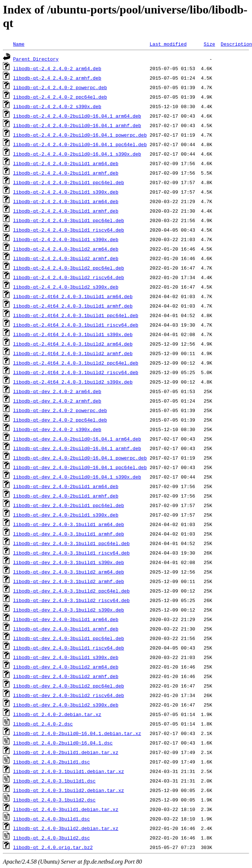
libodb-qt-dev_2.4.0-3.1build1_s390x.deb (69, 562)
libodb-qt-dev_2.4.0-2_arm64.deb (57, 391)
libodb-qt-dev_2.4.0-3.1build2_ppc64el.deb (71, 591)
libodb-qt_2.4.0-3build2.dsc (52, 838)
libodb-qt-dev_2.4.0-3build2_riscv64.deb (69, 695)
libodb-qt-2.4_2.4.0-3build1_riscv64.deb (69, 230)
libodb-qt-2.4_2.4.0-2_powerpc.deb (60, 87)
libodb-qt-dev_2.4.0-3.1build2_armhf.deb (69, 581)
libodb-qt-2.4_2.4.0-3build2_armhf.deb (66, 258)
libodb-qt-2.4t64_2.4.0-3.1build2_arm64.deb (73, 344)
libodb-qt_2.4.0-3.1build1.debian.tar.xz (69, 771)
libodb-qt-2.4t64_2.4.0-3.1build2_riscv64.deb (76, 372)
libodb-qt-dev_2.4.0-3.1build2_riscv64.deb (71, 600)
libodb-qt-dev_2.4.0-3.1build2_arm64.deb (69, 572)
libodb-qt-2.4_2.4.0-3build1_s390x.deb (66, 239)
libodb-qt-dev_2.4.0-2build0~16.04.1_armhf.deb (77, 448)
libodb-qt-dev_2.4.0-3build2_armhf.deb (66, 676)
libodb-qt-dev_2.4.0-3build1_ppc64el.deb (69, 638)
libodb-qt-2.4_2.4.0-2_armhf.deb (57, 78)
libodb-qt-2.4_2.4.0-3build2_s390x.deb (66, 287)
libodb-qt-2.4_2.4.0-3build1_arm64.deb (66, 201)
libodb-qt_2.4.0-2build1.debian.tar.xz (66, 752)
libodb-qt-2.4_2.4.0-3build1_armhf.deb (66, 211)
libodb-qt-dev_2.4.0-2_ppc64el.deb (60, 420)
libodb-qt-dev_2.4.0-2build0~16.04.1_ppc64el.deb (80, 467)
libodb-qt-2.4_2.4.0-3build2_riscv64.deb (69, 277)
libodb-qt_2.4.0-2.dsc (43, 724)
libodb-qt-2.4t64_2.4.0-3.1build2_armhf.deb (73, 353)
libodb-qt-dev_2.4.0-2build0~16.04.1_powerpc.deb (80, 458)
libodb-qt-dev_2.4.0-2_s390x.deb (57, 429)
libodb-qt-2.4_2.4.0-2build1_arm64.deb (66, 163)
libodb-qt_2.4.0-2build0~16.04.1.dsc (63, 743)
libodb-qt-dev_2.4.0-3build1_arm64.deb (66, 619)
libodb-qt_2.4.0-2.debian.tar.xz (57, 714)
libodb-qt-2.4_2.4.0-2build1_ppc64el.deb (69, 182)
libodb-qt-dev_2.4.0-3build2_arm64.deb (66, 667)
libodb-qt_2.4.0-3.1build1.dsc (54, 781)
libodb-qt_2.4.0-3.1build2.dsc (54, 800)
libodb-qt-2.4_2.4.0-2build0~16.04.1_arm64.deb (77, 116)
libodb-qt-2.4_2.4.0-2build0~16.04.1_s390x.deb (77, 154)
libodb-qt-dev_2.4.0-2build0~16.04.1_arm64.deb (77, 439)
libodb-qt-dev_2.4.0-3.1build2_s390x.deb (69, 610)
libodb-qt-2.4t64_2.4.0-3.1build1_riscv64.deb (76, 325)
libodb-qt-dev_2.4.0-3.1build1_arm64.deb (69, 524)
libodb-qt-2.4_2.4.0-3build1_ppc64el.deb (69, 220)
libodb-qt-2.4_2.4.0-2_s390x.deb (57, 106)
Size (209, 44)
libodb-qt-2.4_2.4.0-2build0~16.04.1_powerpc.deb (80, 135)
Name (19, 44)
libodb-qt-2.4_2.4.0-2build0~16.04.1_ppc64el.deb (80, 144)
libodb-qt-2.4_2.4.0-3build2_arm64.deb (66, 249)
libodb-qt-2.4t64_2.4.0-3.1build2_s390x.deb (73, 382)
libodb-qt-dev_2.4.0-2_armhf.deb (57, 401)
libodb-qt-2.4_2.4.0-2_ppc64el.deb (60, 97)
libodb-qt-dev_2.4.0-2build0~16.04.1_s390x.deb (77, 477)
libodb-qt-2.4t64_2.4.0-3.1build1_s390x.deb (73, 334)
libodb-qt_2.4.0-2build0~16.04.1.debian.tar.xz (77, 733)
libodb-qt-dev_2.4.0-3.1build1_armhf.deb (69, 534)
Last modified (168, 44)
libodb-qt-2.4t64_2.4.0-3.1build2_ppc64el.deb (76, 363)
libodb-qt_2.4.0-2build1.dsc (52, 762)
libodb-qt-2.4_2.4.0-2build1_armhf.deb (66, 173)
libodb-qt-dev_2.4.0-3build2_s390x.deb (66, 705)
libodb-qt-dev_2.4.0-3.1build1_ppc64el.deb (71, 543)
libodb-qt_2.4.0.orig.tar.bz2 (53, 847)
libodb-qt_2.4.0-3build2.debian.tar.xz (66, 828)
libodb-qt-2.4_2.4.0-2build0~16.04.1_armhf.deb (77, 125)
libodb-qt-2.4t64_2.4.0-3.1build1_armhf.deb (73, 306)
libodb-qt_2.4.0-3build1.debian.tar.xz (66, 809)
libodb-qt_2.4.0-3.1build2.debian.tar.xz (69, 790)
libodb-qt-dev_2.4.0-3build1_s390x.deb (66, 657)
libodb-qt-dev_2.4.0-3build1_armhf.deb (66, 629)
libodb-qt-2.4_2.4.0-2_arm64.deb (57, 68)
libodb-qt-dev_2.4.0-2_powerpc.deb (60, 410)
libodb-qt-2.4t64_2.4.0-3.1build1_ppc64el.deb (76, 315)
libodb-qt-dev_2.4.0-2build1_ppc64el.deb (69, 505)
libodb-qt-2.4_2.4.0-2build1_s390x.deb (66, 192)
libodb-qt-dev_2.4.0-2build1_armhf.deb (66, 496)
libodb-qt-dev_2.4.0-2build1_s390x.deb (66, 515)
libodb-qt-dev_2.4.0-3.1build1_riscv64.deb (71, 553)
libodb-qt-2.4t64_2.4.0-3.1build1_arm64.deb (73, 296)
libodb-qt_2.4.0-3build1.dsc (52, 819)
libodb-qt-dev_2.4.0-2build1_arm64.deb (66, 486)
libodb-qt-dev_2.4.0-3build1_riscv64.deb (69, 648)
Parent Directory (36, 59)
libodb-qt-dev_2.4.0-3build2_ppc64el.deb (69, 686)
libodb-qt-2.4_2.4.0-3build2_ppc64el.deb (69, 268)
